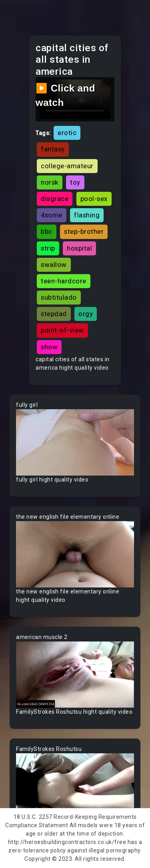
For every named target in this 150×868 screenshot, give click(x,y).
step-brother (84, 231)
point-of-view (62, 330)
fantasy (53, 149)
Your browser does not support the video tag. (75, 442)
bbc (47, 231)
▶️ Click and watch (65, 95)
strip (48, 248)
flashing (87, 215)
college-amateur (67, 166)
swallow (54, 265)
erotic (67, 133)
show (49, 347)
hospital (79, 248)
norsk (50, 182)
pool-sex (94, 199)
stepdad (54, 314)
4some (52, 215)
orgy (86, 314)
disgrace (55, 199)
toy (75, 182)
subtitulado (59, 297)
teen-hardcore (64, 281)
